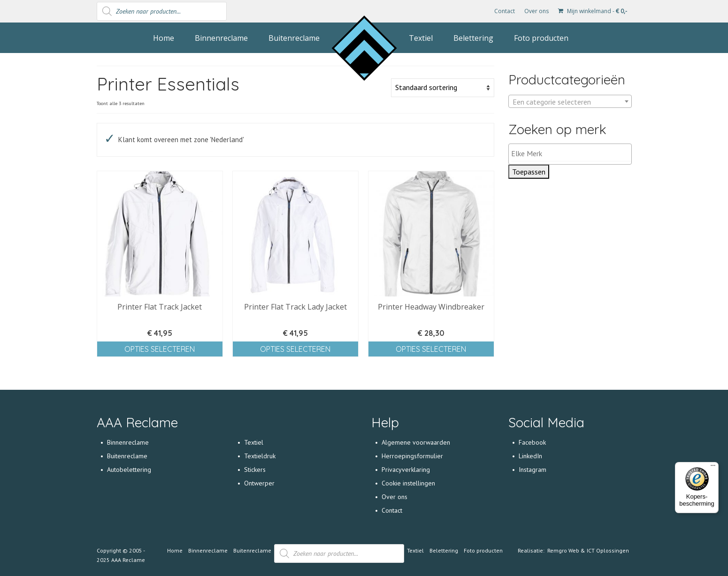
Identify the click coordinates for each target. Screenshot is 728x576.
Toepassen (529, 172)
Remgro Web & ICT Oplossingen (588, 550)
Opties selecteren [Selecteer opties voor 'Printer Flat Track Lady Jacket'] (295, 349)
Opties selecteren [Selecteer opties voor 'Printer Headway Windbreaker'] (431, 349)
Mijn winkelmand (593, 11)
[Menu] (713, 468)
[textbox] (570, 102)
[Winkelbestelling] (443, 88)
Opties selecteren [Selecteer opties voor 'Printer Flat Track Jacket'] (160, 349)
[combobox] (570, 101)
